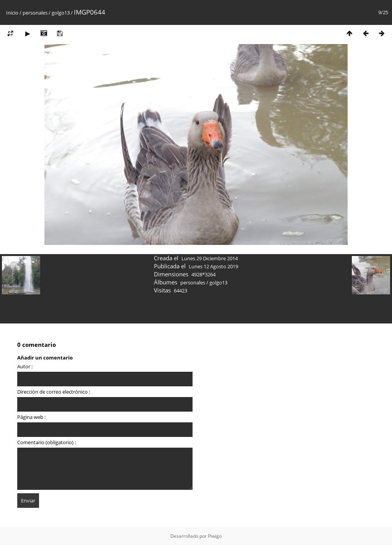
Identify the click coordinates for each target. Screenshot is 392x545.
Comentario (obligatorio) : (47, 442)
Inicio (12, 13)
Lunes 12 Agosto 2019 (213, 266)
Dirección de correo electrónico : (54, 392)
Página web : (31, 417)
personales (35, 13)
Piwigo (215, 536)
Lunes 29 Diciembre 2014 (210, 258)
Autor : (25, 366)
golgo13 (61, 13)
